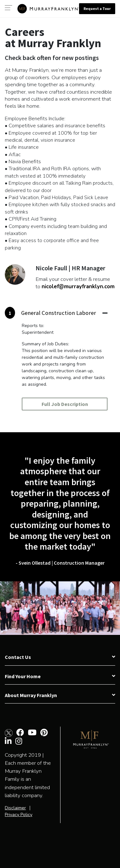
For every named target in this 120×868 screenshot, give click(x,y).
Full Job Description (65, 404)
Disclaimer (15, 808)
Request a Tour (97, 8)
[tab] (56, 313)
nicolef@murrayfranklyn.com (78, 287)
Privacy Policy (19, 815)
